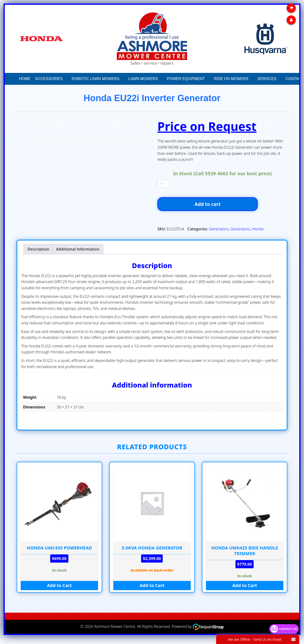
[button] (67, 79)
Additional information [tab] (78, 254)
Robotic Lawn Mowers (96, 79)
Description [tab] (38, 254)
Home (25, 79)
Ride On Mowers (231, 79)
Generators (219, 234)
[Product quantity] (164, 184)
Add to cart (222, 207)
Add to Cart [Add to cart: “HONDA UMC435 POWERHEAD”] (59, 591)
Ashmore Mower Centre (115, 632)
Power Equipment (186, 79)
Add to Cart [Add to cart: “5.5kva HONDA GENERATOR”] (152, 591)
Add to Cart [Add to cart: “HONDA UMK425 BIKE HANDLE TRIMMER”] (245, 591)
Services (267, 79)
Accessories (49, 79)
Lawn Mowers (143, 79)
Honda (258, 234)
